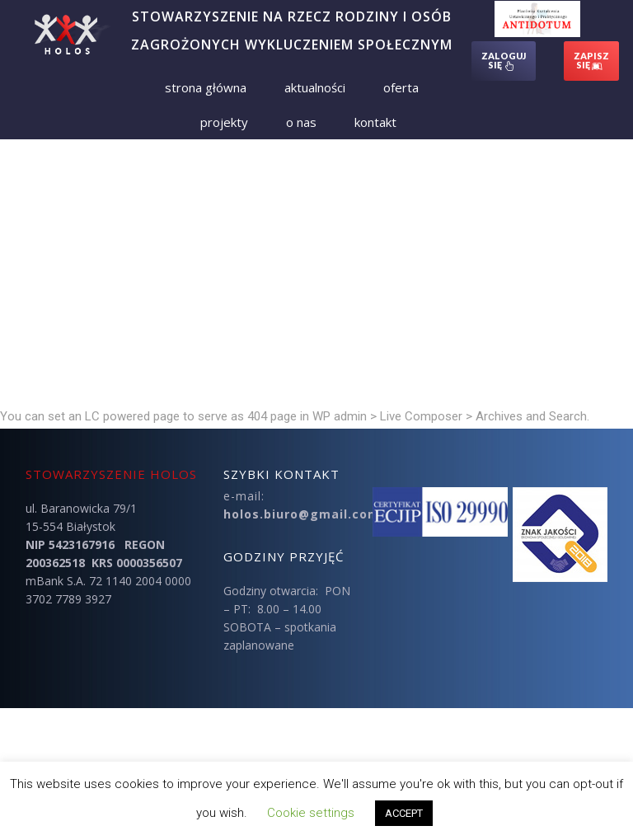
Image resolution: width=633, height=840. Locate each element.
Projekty (224, 122)
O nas (301, 122)
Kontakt (375, 122)
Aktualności (315, 87)
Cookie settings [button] (311, 813)
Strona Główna (206, 87)
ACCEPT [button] (404, 813)
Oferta (401, 87)
